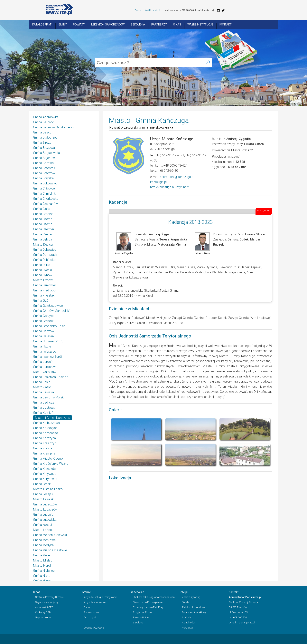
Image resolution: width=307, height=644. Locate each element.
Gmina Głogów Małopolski (51, 311)
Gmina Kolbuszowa (46, 423)
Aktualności (188, 623)
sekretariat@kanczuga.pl (177, 177)
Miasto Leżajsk (43, 499)
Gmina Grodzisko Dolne (49, 326)
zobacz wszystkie (94, 628)
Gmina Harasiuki (44, 336)
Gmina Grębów (43, 321)
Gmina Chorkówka (46, 199)
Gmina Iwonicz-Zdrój (47, 357)
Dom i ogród (91, 617)
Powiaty (79, 24)
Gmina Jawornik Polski (49, 397)
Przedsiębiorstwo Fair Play (148, 607)
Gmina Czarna (43, 219)
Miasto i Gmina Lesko (48, 489)
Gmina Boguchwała (47, 153)
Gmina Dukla (42, 265)
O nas (177, 24)
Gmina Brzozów (44, 173)
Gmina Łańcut (43, 525)
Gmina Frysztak (44, 295)
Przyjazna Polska (143, 612)
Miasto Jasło (42, 387)
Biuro (87, 607)
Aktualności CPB (44, 607)
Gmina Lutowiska (45, 520)
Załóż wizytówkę (191, 597)
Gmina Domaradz (45, 255)
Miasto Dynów (43, 280)
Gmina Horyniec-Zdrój (48, 341)
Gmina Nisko (42, 576)
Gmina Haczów (44, 331)
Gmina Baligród (44, 122)
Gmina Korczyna (44, 438)
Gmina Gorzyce (44, 316)
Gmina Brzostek (44, 168)
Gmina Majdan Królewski (50, 535)
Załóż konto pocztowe (194, 607)
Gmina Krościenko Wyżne (51, 464)
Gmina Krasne (43, 448)
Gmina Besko (42, 132)
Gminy (63, 24)
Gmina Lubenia (43, 515)
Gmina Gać (41, 301)
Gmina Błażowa (44, 148)
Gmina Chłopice (44, 188)
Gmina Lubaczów (45, 504)
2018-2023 (264, 211)
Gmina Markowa (44, 540)
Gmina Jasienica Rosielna (51, 377)
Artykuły (186, 617)
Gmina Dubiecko (44, 260)
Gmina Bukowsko (45, 183)
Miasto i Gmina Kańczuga (53, 418)
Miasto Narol (42, 566)
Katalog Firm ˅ (42, 24)
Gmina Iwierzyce (45, 351)
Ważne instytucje (200, 24)
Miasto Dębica (43, 244)
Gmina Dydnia (42, 270)
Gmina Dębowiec (45, 250)
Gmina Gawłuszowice (48, 306)
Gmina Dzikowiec (45, 285)
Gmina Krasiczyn (45, 443)
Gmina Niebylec (44, 571)
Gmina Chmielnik (44, 194)
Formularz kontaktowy (194, 612)
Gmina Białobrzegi (46, 137)
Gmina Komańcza (46, 433)
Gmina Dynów (43, 275)
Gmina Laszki (42, 484)
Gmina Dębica (43, 239)
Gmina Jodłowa (44, 408)
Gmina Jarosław (44, 367)
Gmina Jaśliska (43, 392)
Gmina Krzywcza (45, 474)
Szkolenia (138, 24)
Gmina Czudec (43, 234)
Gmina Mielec (42, 555)
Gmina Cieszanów (45, 204)
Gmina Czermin (43, 229)
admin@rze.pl (247, 623)
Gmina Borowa (43, 163)
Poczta (138, 10)
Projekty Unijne (141, 617)
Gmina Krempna (44, 453)
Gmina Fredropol (45, 290)
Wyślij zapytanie (153, 10)
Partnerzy (159, 24)
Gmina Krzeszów (45, 469)
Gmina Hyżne (42, 346)
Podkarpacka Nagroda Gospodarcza (154, 597)
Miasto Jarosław (45, 372)
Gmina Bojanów (44, 158)
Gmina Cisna (42, 209)
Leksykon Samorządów (108, 24)
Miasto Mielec (43, 560)
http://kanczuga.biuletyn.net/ (169, 187)
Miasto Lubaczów (45, 509)
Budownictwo (91, 612)
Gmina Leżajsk (43, 494)
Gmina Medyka (43, 545)
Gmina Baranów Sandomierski (54, 127)
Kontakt (226, 24)
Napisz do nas (43, 617)
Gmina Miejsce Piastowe (50, 550)
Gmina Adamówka (46, 117)
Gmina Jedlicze (44, 402)
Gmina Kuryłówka (45, 479)
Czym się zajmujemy (47, 602)
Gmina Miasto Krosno (48, 459)
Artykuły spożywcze (95, 602)
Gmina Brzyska (43, 178)
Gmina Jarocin (43, 362)
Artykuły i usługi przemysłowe (100, 597)
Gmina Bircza (42, 143)
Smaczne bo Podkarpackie (148, 602)
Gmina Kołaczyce (45, 428)
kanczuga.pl (158, 182)
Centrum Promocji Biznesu (50, 597)
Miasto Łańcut (43, 530)
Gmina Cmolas (43, 214)
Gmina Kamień (43, 413)
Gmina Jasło (42, 382)
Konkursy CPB (43, 612)
